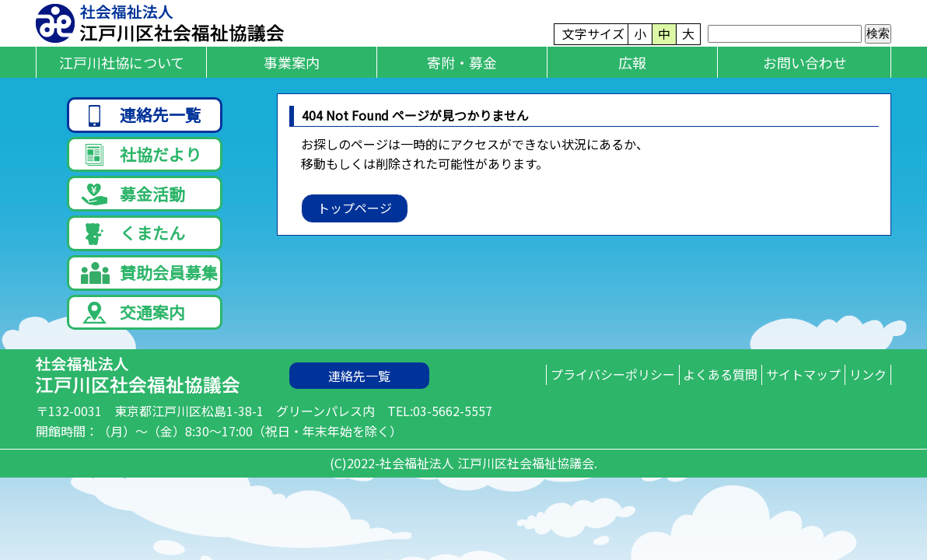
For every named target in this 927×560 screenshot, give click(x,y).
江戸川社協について (122, 62)
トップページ (355, 208)
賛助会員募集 (149, 283)
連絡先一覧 (141, 115)
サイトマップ (780, 391)
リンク (860, 391)
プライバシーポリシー (558, 391)
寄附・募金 (462, 62)
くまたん (133, 241)
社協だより (141, 157)
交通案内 (133, 325)
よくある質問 (681, 391)
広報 (632, 62)
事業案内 (292, 62)
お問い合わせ (805, 62)
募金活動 (133, 199)
